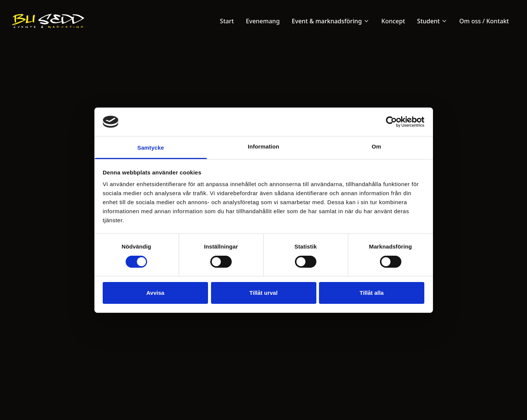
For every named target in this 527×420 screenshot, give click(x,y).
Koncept (393, 21)
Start (227, 21)
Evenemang (263, 21)
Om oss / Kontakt (484, 21)
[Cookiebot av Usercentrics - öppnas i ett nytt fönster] (391, 122)
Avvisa (155, 293)
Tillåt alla (372, 293)
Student (432, 21)
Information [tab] (264, 146)
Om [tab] (376, 146)
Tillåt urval (263, 293)
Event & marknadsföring (331, 21)
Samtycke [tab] (151, 148)
